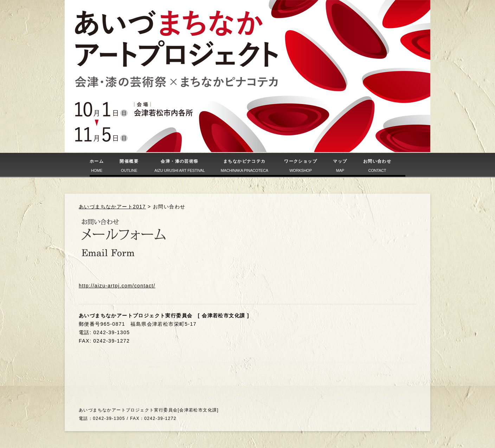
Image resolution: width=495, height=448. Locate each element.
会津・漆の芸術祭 (179, 166)
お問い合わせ (377, 166)
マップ (340, 166)
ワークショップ (301, 166)
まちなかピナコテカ (245, 166)
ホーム (97, 166)
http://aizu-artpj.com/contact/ (117, 286)
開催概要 (129, 166)
